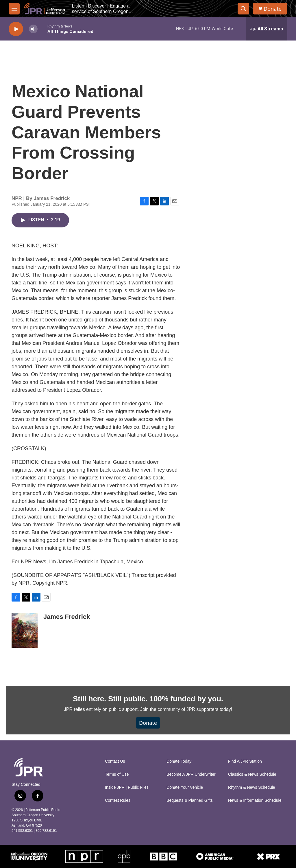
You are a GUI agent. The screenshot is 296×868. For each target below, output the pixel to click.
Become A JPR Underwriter (191, 774)
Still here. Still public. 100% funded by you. (148, 699)
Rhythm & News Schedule (252, 787)
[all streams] (267, 29)
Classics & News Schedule (252, 774)
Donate (273, 9)
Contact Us (115, 761)
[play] (16, 29)
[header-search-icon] (243, 9)
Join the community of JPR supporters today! (186, 709)
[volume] (33, 29)
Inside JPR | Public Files (127, 787)
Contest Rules (118, 800)
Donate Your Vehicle (185, 787)
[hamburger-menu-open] (14, 9)
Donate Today (179, 761)
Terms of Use (117, 774)
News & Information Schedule (255, 800)
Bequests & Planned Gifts (190, 800)
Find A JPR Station (245, 761)
